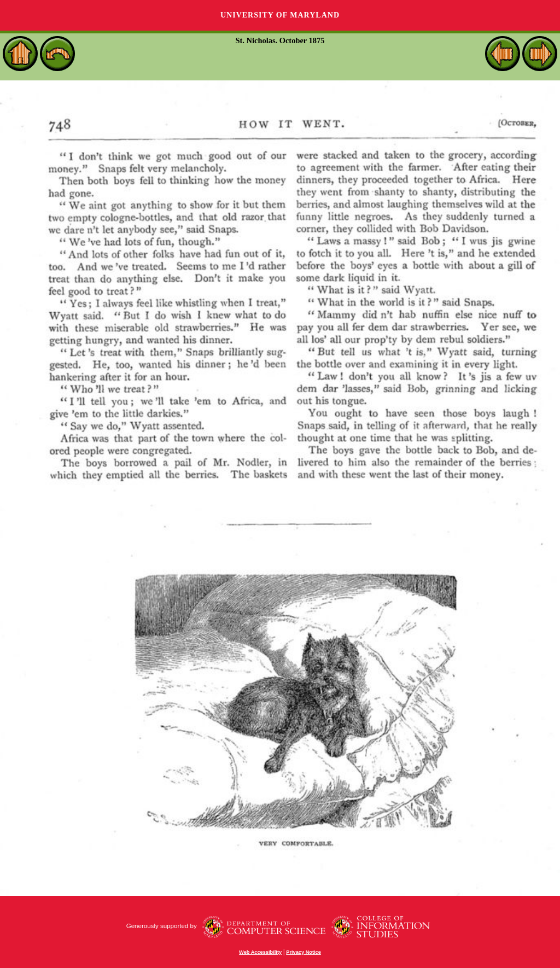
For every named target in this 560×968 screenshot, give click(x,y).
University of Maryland (280, 15)
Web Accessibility (260, 952)
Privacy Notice (304, 952)
